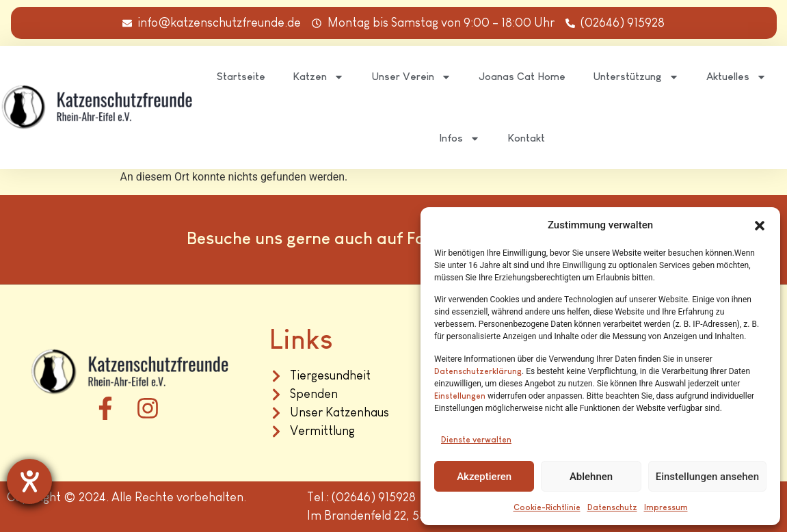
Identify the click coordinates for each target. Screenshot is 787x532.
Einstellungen (460, 396)
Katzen (318, 77)
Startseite (241, 76)
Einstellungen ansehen (707, 477)
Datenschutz (612, 507)
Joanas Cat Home (522, 76)
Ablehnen (591, 477)
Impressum (666, 507)
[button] (760, 226)
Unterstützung (636, 77)
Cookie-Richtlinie (547, 507)
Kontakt (526, 138)
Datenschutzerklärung (478, 371)
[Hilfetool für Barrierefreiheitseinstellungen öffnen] (29, 481)
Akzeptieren (484, 477)
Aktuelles (736, 77)
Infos (459, 138)
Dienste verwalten (476, 440)
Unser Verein (411, 77)
